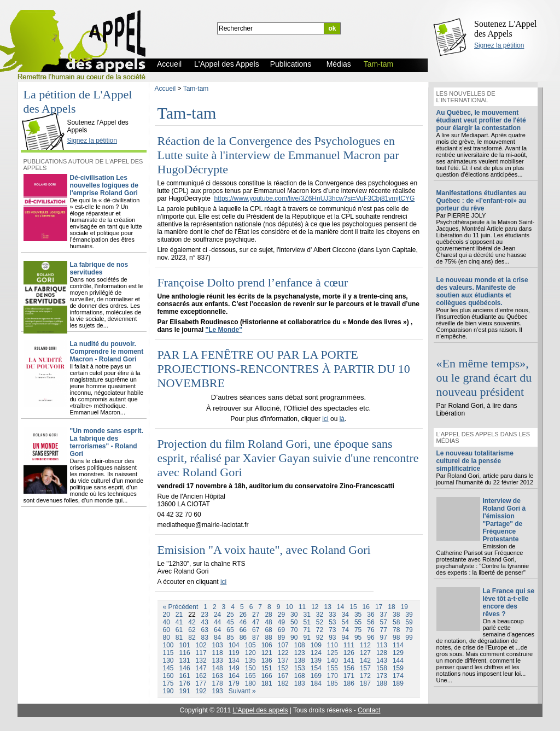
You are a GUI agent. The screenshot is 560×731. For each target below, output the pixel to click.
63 (205, 630)
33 (332, 615)
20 (167, 615)
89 (281, 638)
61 (179, 630)
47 (256, 622)
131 (185, 660)
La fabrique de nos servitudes (99, 268)
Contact (369, 710)
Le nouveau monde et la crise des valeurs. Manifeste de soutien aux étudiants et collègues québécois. (482, 291)
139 (316, 660)
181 (267, 683)
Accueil (165, 89)
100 (168, 645)
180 (250, 683)
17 (379, 607)
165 (250, 676)
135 (250, 660)
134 (234, 660)
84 (217, 638)
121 (267, 653)
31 (307, 615)
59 (409, 622)
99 (409, 638)
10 (289, 607)
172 (365, 676)
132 (201, 660)
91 (307, 638)
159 (398, 668)
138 (300, 660)
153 (300, 668)
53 (332, 622)
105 (250, 645)
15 (353, 607)
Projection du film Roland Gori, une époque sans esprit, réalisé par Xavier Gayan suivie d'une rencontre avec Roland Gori (288, 458)
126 (349, 653)
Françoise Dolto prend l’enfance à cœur (253, 282)
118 (218, 653)
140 (332, 660)
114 (398, 645)
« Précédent (181, 607)
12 (315, 607)
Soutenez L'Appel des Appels (505, 29)
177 (201, 683)
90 (294, 638)
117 (201, 653)
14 (340, 607)
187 (365, 683)
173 (382, 676)
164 (234, 676)
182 (283, 683)
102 (201, 645)
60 (167, 630)
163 (218, 676)
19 (404, 607)
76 (371, 630)
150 (250, 668)
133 (218, 660)
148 (218, 668)
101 (185, 645)
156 (349, 668)
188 (382, 683)
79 (409, 630)
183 (300, 683)
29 (281, 615)
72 (320, 630)
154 (316, 668)
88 (268, 638)
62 (192, 630)
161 (185, 676)
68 (268, 630)
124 (316, 653)
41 (179, 622)
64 (217, 630)
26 (243, 615)
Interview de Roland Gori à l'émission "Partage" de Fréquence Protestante (504, 520)
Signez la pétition (499, 45)
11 (302, 607)
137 (283, 660)
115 (168, 653)
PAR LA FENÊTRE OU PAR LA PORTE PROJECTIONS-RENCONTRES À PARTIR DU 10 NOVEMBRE (284, 369)
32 (320, 615)
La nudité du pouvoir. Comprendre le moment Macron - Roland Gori (107, 352)
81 (179, 638)
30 (294, 615)
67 (256, 630)
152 (283, 668)
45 (230, 622)
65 (230, 630)
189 (398, 683)
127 (365, 653)
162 (201, 676)
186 (349, 683)
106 (267, 645)
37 (384, 615)
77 (384, 630)
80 (167, 638)
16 (366, 607)
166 (267, 676)
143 (382, 660)
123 (300, 653)
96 (371, 638)
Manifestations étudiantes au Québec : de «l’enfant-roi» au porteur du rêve (482, 201)
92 (320, 638)
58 (396, 622)
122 (283, 653)
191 (185, 691)
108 (300, 645)
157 (365, 668)
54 (345, 622)
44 (217, 622)
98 (396, 638)
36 (371, 615)
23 (205, 615)
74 (345, 630)
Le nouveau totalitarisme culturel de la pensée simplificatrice (475, 461)
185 (332, 683)
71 (307, 630)
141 (349, 660)
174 (398, 676)
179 (234, 683)
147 (201, 668)
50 (294, 622)
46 (243, 622)
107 (283, 645)
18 (391, 607)
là (342, 419)
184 (316, 683)
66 (243, 630)
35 (358, 615)
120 (250, 653)
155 (332, 668)
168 (300, 676)
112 (365, 645)
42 (192, 622)
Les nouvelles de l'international (466, 97)
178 (218, 683)
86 (243, 638)
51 (307, 622)
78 (396, 630)
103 (218, 645)
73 (332, 630)
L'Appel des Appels (45, 113)
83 (205, 638)
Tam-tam (196, 89)
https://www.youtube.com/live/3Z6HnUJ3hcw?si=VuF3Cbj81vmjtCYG (315, 198)
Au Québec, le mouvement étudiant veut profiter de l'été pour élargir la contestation (481, 120)
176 (185, 683)
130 (168, 660)
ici (325, 419)
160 (168, 676)
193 (218, 691)
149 (234, 668)
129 (398, 653)
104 (234, 645)
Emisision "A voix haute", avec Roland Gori (264, 550)
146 (185, 668)
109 (316, 645)
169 (316, 676)
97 (384, 638)
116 (185, 653)
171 (349, 676)
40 (167, 622)
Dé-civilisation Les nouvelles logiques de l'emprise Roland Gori (104, 185)
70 (294, 630)
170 (332, 676)
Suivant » (242, 691)
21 (179, 615)
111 (349, 645)
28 (268, 615)
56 (371, 622)
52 (320, 622)
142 (365, 660)
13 (327, 607)
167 (283, 676)
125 (332, 653)
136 (267, 660)
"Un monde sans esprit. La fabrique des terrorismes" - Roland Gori (107, 442)
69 (281, 630)
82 (192, 638)
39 (409, 615)
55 (358, 622)
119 (234, 653)
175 (168, 683)
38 (396, 615)
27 (256, 615)
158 (382, 668)
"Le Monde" (224, 330)
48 (268, 622)
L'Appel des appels (260, 710)
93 (332, 638)
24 (217, 615)
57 (384, 622)
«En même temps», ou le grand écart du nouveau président (484, 378)
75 (358, 630)
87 (256, 638)
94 (345, 638)
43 (205, 622)
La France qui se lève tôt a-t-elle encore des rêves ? (509, 603)
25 (230, 615)
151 (267, 668)
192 (201, 691)
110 (332, 645)
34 (345, 615)
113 (382, 645)
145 (168, 668)
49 (281, 622)
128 (382, 653)
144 (398, 660)
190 (168, 691)
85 (230, 638)
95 (358, 638)
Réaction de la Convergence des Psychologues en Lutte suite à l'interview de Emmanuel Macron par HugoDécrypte (278, 155)
